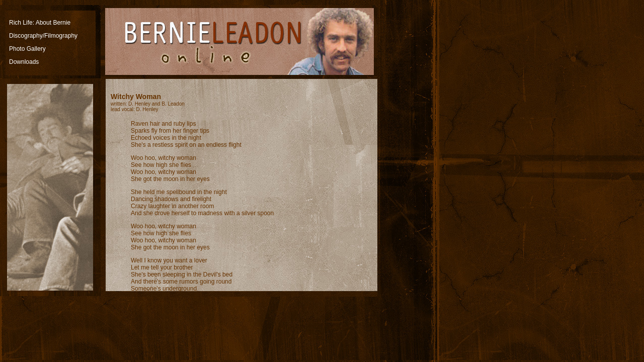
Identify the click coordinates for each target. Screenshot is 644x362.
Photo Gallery (27, 49)
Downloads (24, 62)
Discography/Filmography (43, 36)
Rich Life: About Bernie (40, 23)
